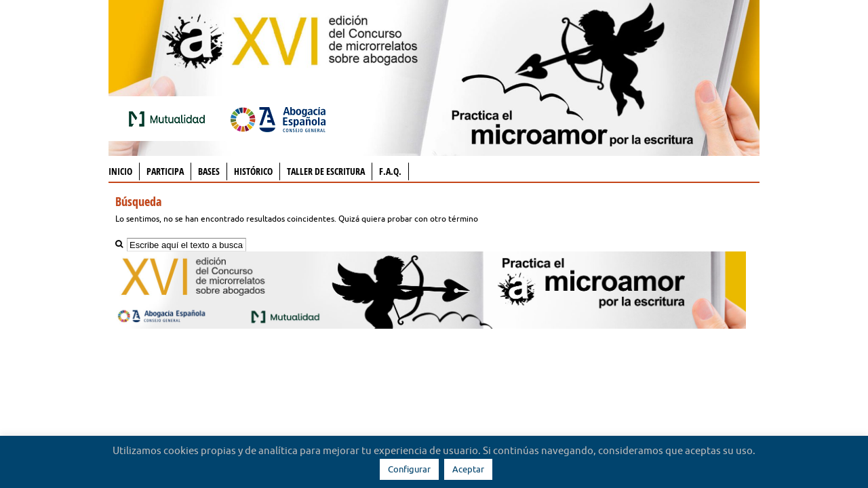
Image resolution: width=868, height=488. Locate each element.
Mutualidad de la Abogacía (170, 119)
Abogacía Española (278, 119)
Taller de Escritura (326, 171)
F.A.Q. (390, 171)
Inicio (120, 171)
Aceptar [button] (468, 469)
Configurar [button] (409, 469)
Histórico (253, 171)
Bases (209, 171)
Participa (165, 171)
